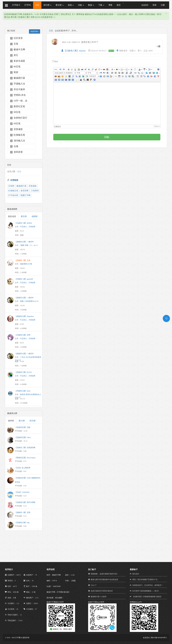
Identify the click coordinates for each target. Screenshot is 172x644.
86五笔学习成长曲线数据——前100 (146, 591)
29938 (36, 603)
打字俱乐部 (13, 195)
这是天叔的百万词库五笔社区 (102, 591)
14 (21, 615)
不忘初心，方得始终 (28, 227)
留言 (119, 5)
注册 (163, 5)
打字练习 (16, 5)
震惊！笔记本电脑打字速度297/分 (145, 580)
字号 (89, 73)
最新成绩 (12, 216)
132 (18, 603)
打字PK (28, 5)
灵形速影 (33, 186)
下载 (101, 5)
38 (33, 581)
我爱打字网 (25, 195)
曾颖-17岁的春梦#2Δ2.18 (29, 301)
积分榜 (33, 421)
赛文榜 (60, 5)
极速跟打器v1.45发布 (99, 597)
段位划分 (136, 574)
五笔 (51, 31)
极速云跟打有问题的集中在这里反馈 (104, 580)
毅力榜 (22, 421)
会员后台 (146, 638)
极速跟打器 (21, 186)
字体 (78, 73)
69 (17, 609)
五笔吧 (11, 186)
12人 (19, 171)
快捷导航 (35, 31)
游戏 (71, 5)
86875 (19, 575)
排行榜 (47, 5)
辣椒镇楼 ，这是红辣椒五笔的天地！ (105, 574)
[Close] (166, 14)
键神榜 (11, 421)
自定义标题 (59, 73)
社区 (37, 5)
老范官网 (24, 191)
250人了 (94, 585)
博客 (110, 5)
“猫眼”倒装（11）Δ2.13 (29, 245)
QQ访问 (145, 5)
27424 (20, 621)
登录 (155, 5)
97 (36, 609)
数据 (91, 5)
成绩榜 (35, 216)
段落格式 (69, 73)
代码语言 (93, 76)
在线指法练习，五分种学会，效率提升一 (148, 585)
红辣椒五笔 (13, 191)
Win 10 (111, 51)
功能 (81, 5)
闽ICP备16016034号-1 (159, 638)
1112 (37, 598)
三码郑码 (35, 191)
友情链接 (14, 180)
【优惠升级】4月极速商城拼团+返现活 (147, 597)
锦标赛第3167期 (26, 264)
